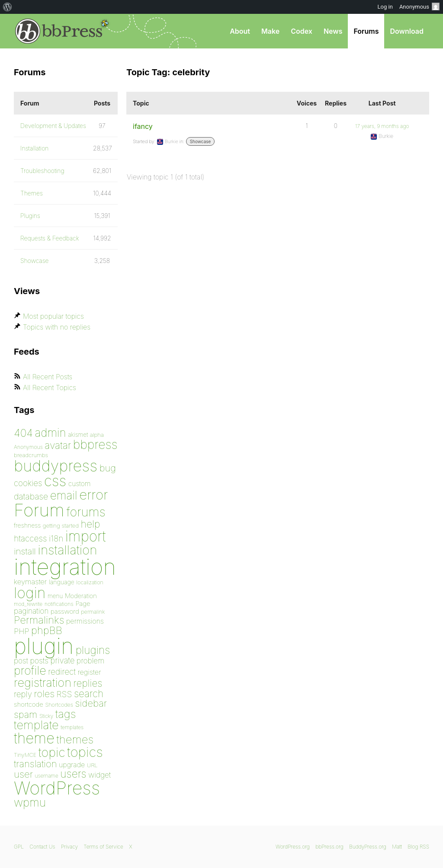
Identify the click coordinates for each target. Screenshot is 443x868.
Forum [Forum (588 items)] (39, 510)
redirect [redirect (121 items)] (62, 672)
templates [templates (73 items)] (72, 727)
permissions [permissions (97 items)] (85, 621)
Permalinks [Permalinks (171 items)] (39, 620)
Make (270, 31)
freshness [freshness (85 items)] (27, 525)
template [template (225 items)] (36, 725)
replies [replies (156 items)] (88, 683)
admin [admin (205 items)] (51, 433)
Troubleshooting (42, 171)
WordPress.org (293, 847)
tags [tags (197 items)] (66, 714)
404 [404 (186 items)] (23, 433)
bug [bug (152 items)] (108, 468)
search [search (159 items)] (89, 693)
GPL (19, 847)
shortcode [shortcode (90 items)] (29, 704)
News (333, 31)
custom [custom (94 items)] (80, 484)
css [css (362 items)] (55, 481)
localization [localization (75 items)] (90, 582)
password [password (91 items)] (65, 611)
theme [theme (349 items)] (34, 738)
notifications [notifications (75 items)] (59, 604)
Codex (302, 31)
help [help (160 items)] (91, 524)
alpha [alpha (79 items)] (97, 435)
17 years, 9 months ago (382, 126)
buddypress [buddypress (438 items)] (56, 466)
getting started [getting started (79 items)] (61, 525)
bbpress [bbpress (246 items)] (95, 444)
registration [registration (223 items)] (43, 683)
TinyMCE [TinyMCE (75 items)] (25, 755)
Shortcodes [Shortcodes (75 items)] (59, 705)
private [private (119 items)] (62, 661)
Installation (35, 148)
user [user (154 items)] (23, 774)
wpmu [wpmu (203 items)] (30, 802)
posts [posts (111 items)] (39, 661)
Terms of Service (103, 847)
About (240, 31)
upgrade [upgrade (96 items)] (72, 765)
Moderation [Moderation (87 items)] (81, 596)
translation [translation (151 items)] (35, 764)
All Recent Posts (48, 377)
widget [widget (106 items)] (100, 775)
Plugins (30, 216)
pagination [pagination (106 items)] (31, 611)
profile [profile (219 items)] (30, 671)
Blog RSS (418, 847)
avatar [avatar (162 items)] (58, 445)
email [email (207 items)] (64, 495)
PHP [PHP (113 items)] (21, 631)
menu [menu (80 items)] (55, 596)
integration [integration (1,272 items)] (65, 567)
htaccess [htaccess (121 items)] (30, 538)
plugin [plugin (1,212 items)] (44, 646)
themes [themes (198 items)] (75, 739)
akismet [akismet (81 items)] (78, 435)
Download (407, 31)
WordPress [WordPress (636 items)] (57, 788)
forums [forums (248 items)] (86, 512)
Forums (366, 31)
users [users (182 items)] (73, 774)
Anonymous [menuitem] (419, 6)
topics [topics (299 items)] (85, 752)
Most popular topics (53, 316)
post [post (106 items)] (21, 661)
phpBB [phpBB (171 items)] (47, 630)
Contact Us (42, 847)
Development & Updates (53, 126)
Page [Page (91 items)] (83, 604)
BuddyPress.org (368, 847)
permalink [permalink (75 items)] (93, 612)
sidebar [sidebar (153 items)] (91, 703)
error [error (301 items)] (93, 495)
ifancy (143, 126)
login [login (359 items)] (30, 593)
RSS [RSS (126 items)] (64, 694)
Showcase (201, 141)
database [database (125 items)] (31, 496)
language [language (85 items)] (62, 582)
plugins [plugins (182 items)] (93, 650)
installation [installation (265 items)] (68, 550)
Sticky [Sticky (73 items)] (46, 716)
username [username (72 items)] (47, 776)
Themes (32, 193)
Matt (397, 847)
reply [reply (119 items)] (23, 694)
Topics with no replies (57, 327)
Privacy (69, 847)
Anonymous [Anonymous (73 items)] (28, 447)
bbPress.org (59, 31)
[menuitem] (8, 7)
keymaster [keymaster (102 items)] (30, 582)
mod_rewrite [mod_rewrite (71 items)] (28, 604)
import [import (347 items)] (86, 536)
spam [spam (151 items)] (26, 714)
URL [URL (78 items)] (92, 765)
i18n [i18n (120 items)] (56, 539)
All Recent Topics (50, 388)
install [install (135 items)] (25, 551)
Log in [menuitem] (385, 7)
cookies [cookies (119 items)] (28, 483)
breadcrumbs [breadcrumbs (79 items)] (31, 455)
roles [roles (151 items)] (44, 694)
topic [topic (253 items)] (52, 752)
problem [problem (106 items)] (90, 661)
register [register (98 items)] (89, 672)
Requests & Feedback (50, 238)
